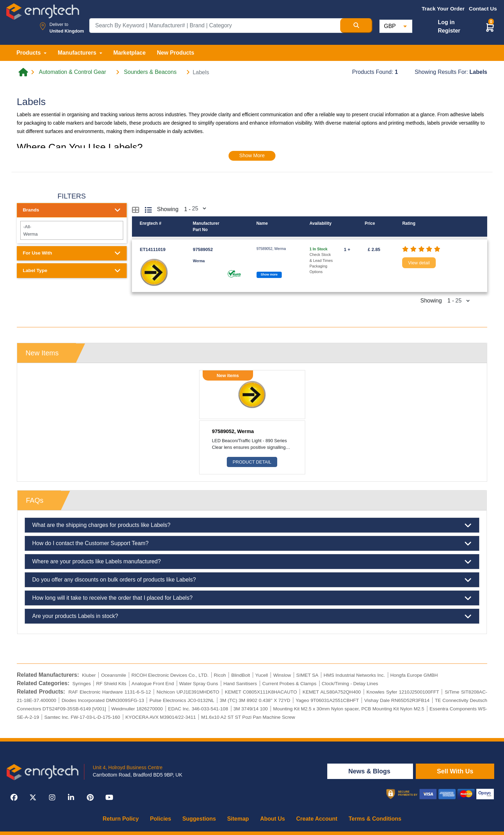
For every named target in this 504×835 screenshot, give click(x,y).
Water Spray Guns (199, 684)
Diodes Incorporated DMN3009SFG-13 (103, 700)
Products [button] (29, 53)
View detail (419, 263)
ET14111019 (153, 249)
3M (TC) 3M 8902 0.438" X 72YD (255, 700)
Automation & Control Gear (72, 72)
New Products (176, 53)
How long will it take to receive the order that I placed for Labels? (252, 598)
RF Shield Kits (111, 684)
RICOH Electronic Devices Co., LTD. (170, 675)
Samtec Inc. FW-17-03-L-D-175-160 (82, 717)
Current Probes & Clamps (289, 684)
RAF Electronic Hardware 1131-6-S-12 (110, 692)
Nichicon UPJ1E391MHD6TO (188, 692)
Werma (72, 234)
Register (449, 31)
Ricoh (220, 675)
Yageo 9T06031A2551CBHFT (327, 700)
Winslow (282, 675)
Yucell (261, 675)
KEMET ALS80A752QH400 (332, 692)
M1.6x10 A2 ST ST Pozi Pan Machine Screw (248, 717)
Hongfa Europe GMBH (414, 675)
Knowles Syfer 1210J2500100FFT (403, 692)
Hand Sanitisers (240, 684)
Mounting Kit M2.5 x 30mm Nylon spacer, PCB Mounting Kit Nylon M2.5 (349, 709)
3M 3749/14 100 (251, 709)
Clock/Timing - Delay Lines (350, 684)
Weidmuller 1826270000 (137, 709)
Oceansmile (114, 675)
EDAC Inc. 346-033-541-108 (198, 709)
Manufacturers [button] (78, 53)
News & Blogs (370, 771)
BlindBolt (241, 675)
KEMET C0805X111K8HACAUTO (261, 692)
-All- (72, 227)
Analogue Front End (153, 684)
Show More (252, 155)
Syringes (82, 684)
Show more (269, 274)
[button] (490, 27)
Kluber (89, 675)
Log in (446, 22)
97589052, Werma (233, 431)
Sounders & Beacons (150, 72)
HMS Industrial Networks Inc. (354, 675)
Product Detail (252, 462)
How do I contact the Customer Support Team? (252, 543)
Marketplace (130, 53)
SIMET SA (307, 675)
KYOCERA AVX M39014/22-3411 (161, 717)
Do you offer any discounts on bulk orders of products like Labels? (252, 580)
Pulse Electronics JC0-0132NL (182, 700)
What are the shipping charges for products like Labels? (252, 525)
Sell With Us (455, 771)
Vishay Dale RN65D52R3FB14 (397, 700)
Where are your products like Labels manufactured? (252, 562)
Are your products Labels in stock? (252, 616)
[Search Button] (356, 26)
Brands (72, 210)
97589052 (203, 249)
